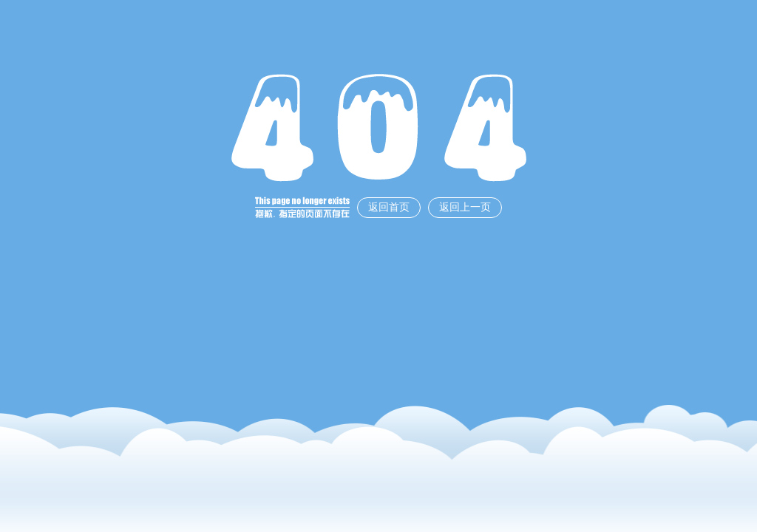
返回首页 (389, 207)
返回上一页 (465, 207)
